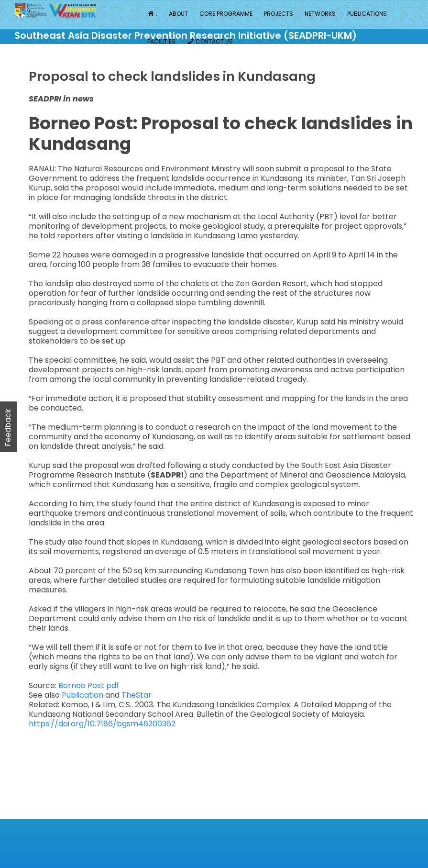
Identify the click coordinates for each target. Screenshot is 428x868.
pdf (113, 685)
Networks (320, 14)
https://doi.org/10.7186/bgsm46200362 (102, 724)
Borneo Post (82, 685)
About (178, 14)
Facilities (161, 41)
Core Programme (226, 14)
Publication (83, 695)
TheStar (137, 695)
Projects (279, 14)
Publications (367, 14)
